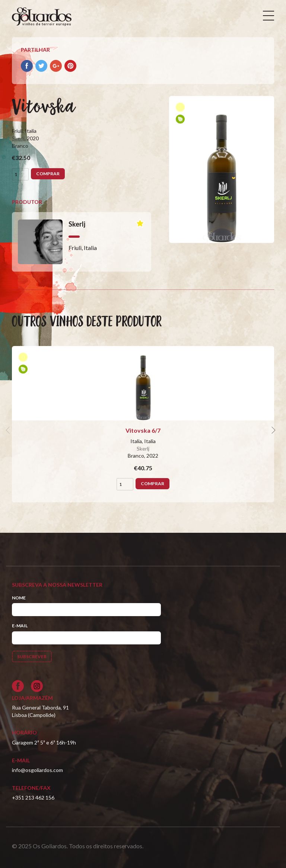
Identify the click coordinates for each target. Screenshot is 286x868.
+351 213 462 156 (33, 797)
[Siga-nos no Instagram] (37, 686)
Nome (19, 598)
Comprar (48, 174)
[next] (273, 430)
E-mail (20, 626)
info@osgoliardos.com (37, 770)
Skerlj (18, 138)
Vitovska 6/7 (143, 430)
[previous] (9, 430)
